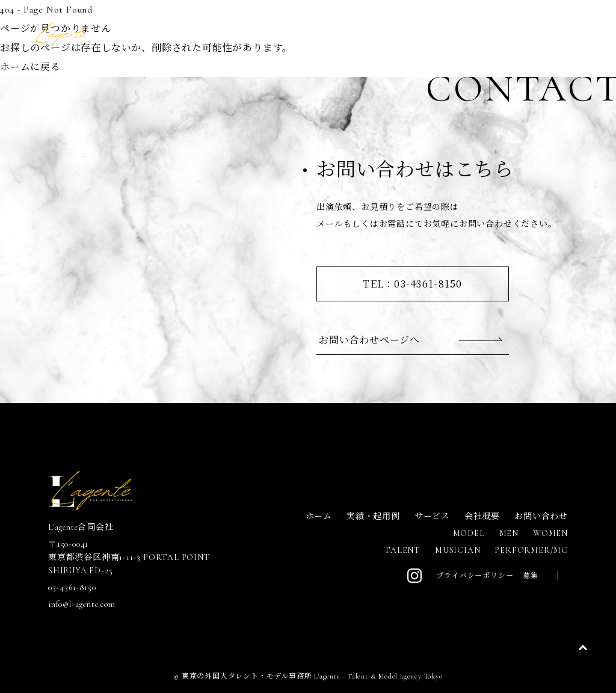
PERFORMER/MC (531, 550)
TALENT (402, 550)
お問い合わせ (541, 516)
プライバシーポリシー (475, 576)
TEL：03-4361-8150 (412, 284)
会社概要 (482, 516)
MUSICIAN (457, 550)
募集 (531, 576)
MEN (509, 533)
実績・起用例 (373, 516)
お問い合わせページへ (369, 340)
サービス (432, 516)
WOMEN (550, 533)
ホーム (319, 516)
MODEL (469, 533)
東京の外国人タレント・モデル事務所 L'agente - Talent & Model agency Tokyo (312, 676)
